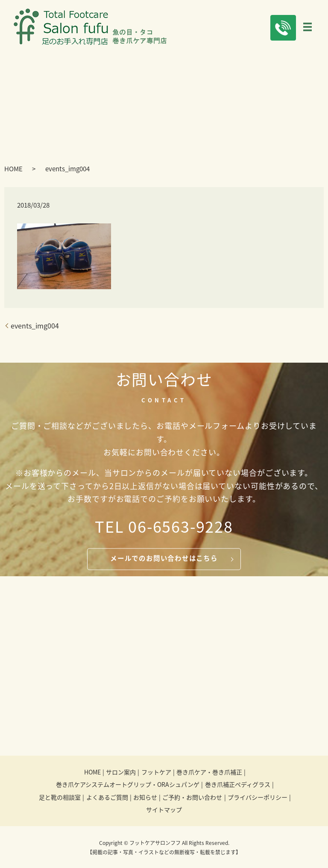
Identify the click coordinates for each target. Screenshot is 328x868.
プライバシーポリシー (258, 798)
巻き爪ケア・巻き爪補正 (209, 773)
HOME (13, 170)
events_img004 (35, 326)
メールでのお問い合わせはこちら (164, 559)
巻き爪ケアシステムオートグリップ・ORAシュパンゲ (128, 785)
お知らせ (145, 798)
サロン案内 (121, 773)
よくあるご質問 (107, 798)
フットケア (156, 773)
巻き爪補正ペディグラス (238, 785)
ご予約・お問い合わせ (192, 798)
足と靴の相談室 (60, 798)
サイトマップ (164, 810)
